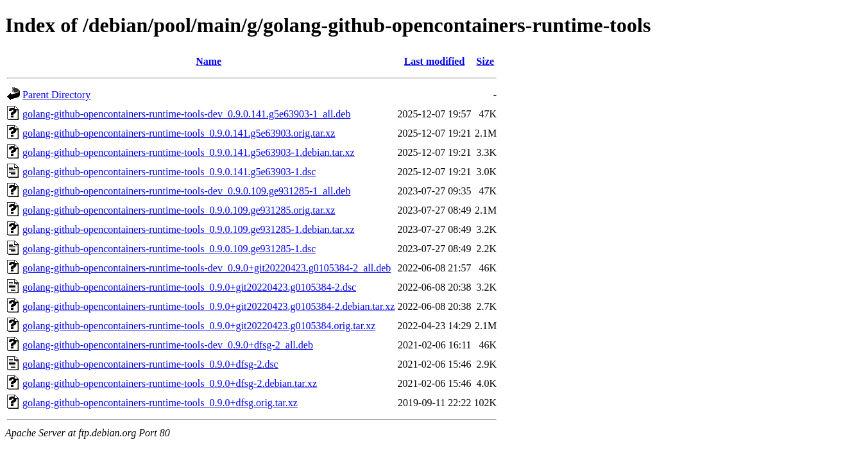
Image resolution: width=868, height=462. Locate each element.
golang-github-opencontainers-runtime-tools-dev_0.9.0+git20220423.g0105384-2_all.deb (207, 268)
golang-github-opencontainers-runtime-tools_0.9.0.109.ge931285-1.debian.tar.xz (189, 229)
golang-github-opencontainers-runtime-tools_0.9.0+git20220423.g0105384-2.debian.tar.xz (208, 306)
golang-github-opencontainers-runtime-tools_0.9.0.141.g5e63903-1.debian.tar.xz (189, 152)
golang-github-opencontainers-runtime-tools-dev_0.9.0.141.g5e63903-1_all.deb (186, 114)
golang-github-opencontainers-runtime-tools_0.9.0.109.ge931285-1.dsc (169, 249)
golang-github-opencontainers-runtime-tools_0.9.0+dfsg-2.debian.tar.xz (170, 383)
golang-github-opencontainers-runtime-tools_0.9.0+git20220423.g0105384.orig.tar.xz (199, 326)
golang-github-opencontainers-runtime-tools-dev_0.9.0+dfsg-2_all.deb (168, 345)
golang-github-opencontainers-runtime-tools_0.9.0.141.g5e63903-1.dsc (169, 172)
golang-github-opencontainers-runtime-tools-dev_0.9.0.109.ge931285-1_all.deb (186, 191)
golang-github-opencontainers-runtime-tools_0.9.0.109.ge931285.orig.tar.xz (179, 210)
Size (486, 61)
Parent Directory (56, 95)
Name (208, 61)
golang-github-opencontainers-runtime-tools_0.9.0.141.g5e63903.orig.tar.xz (179, 133)
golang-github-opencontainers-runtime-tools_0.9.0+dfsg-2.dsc (150, 364)
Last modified (435, 61)
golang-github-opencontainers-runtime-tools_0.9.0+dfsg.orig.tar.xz (160, 403)
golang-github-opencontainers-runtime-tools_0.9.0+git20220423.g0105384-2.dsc (189, 287)
